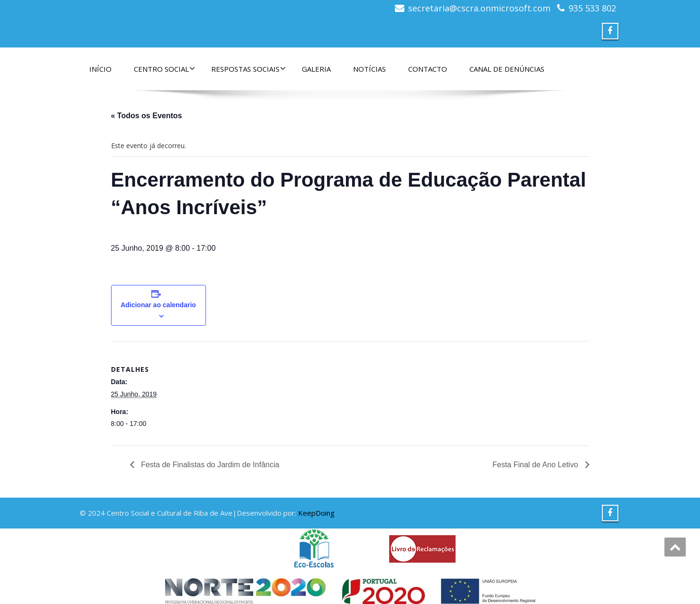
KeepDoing (316, 513)
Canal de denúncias (507, 69)
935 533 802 (592, 8)
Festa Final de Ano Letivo (537, 465)
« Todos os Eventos (147, 116)
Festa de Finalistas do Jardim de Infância (209, 465)
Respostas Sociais (248, 69)
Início (100, 69)
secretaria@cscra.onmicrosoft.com (479, 8)
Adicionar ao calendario (158, 305)
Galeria (316, 69)
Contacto (428, 69)
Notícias (369, 69)
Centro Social (164, 69)
